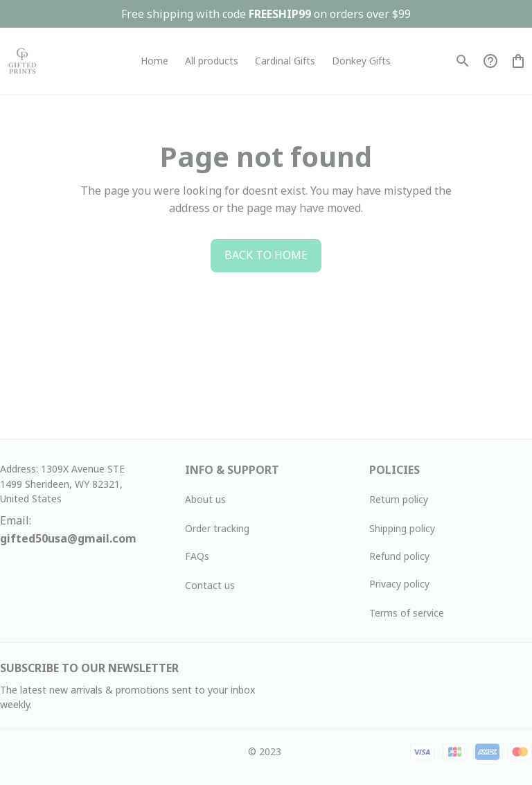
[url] (68, 539)
